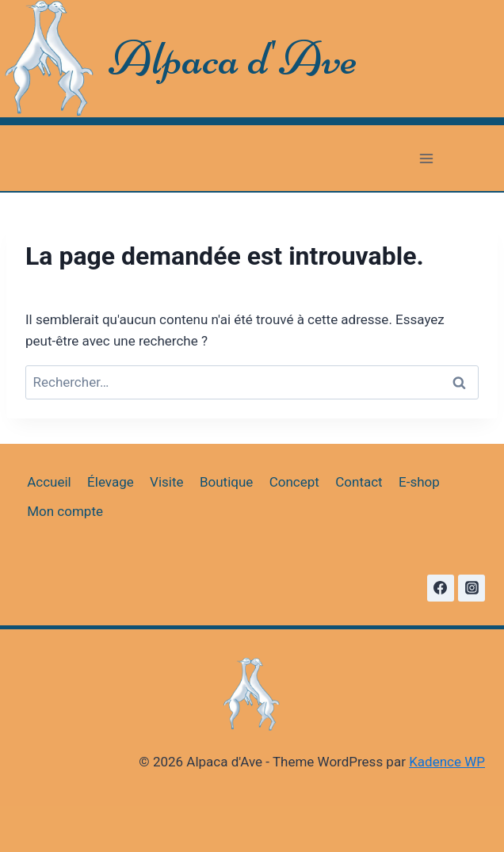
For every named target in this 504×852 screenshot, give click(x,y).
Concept (294, 482)
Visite (166, 482)
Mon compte (65, 511)
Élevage (111, 482)
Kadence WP (447, 762)
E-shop (419, 482)
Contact (359, 482)
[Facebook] (441, 588)
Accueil (49, 482)
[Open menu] (426, 158)
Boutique (226, 482)
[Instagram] (472, 588)
